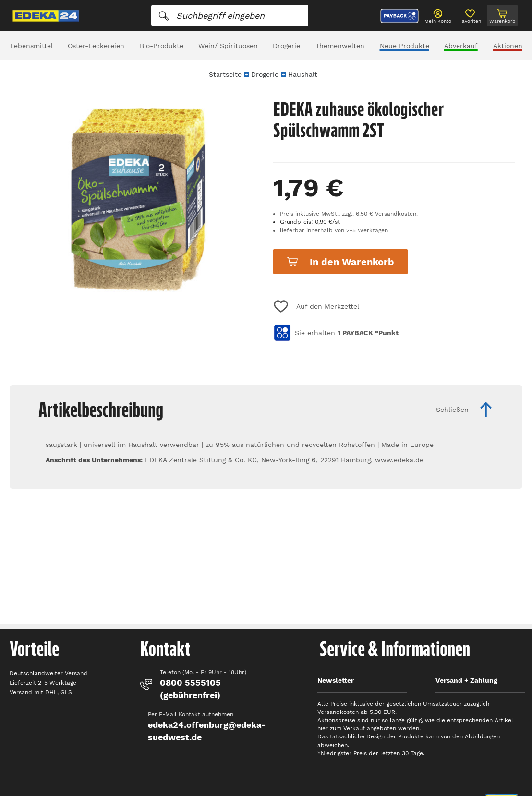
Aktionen (508, 46)
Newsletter (336, 680)
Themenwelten (340, 46)
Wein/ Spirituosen (228, 46)
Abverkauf (461, 46)
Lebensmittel (31, 46)
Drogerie (286, 46)
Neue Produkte (405, 46)
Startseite (225, 74)
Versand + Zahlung (466, 680)
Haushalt (303, 74)
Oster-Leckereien (96, 46)
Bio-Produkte (162, 46)
